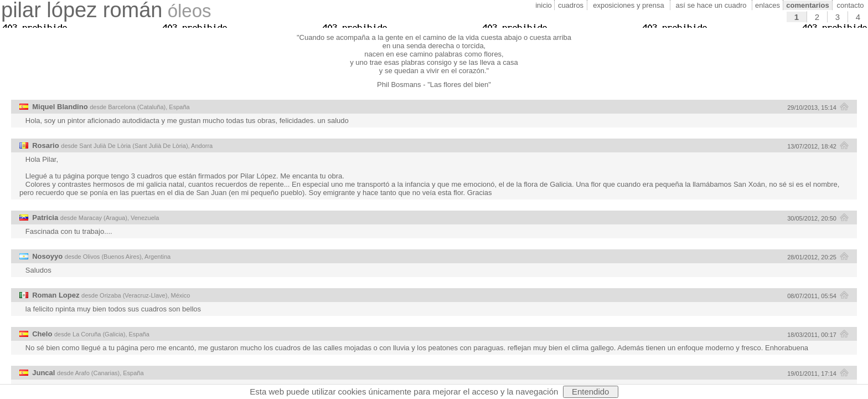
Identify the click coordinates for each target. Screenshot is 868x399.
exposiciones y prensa (629, 5)
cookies (352, 392)
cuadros (571, 5)
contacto (850, 5)
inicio (544, 5)
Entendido (591, 392)
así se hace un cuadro (711, 5)
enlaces (768, 5)
